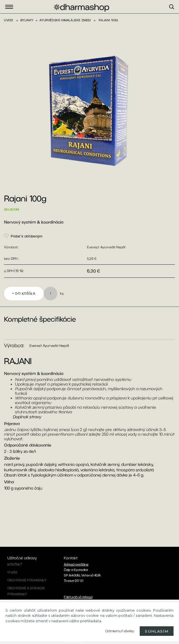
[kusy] (50, 294)
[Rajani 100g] (89, 46)
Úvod (9, 20)
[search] (174, 13)
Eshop (11, 7)
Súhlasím (157, 631)
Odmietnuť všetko (120, 631)
